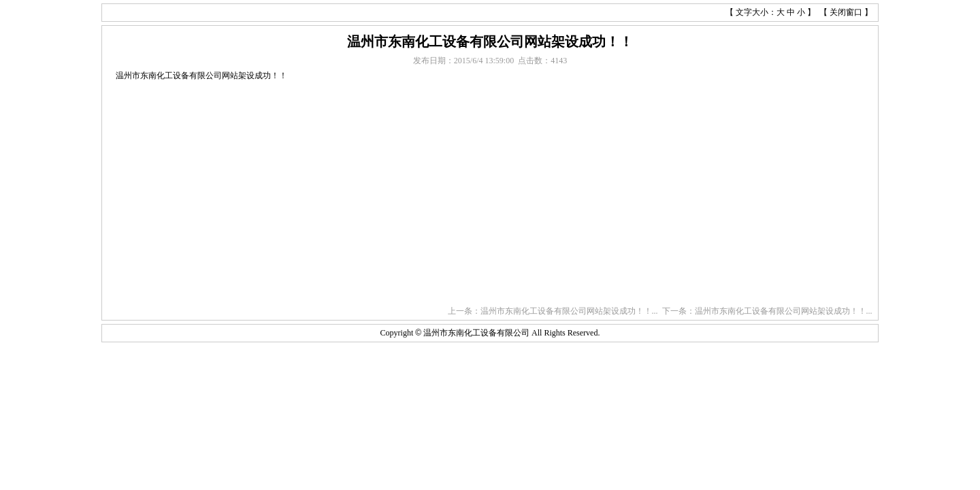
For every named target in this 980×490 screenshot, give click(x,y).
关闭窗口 (846, 12)
